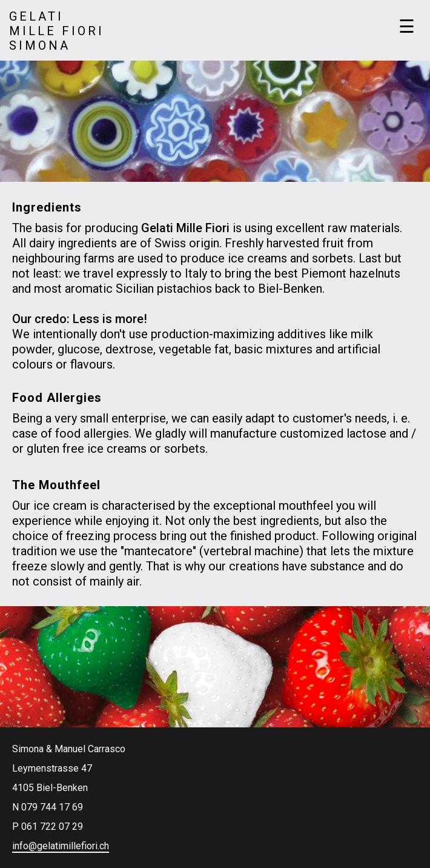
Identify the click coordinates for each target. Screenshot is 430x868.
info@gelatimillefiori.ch (61, 846)
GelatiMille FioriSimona (57, 31)
